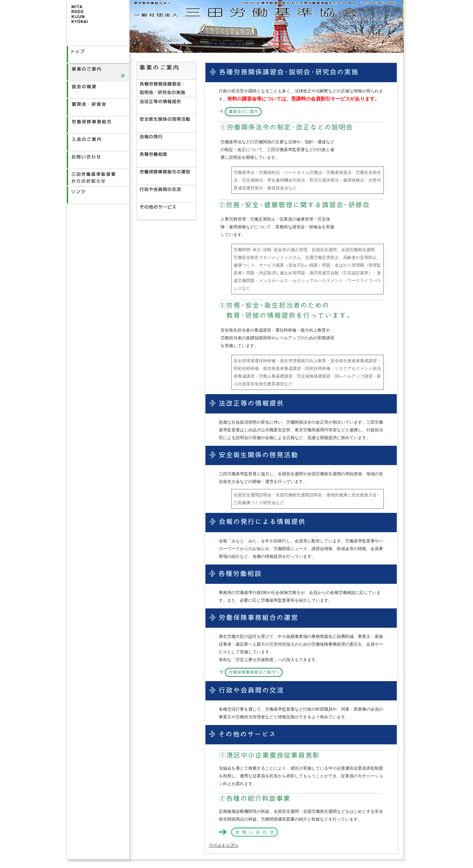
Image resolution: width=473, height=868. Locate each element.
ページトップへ (224, 845)
